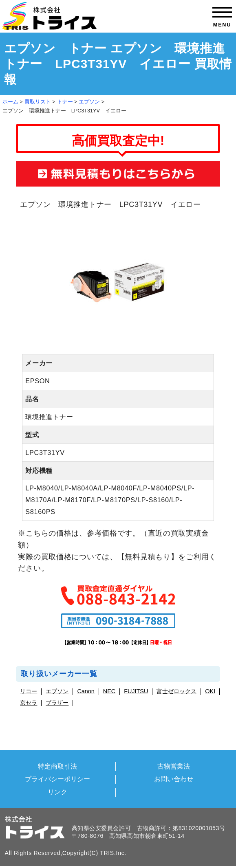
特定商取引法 (57, 766)
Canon (86, 691)
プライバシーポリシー (57, 779)
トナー (65, 102)
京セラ (29, 703)
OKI (210, 691)
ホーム (10, 102)
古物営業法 (174, 766)
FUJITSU (136, 691)
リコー (29, 691)
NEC (109, 691)
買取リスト (38, 102)
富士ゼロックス (176, 691)
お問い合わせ (174, 779)
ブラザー (57, 703)
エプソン (89, 102)
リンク (57, 792)
